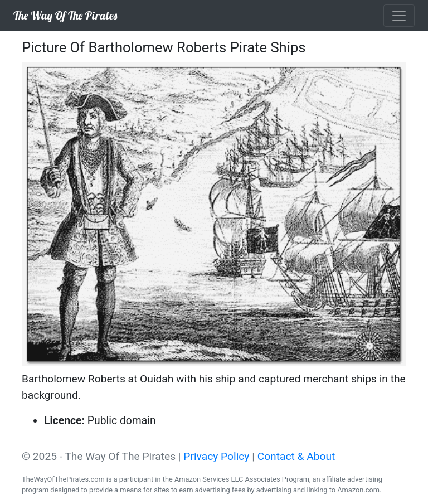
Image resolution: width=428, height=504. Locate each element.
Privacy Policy (216, 456)
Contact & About (296, 456)
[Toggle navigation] (399, 16)
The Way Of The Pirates (65, 15)
